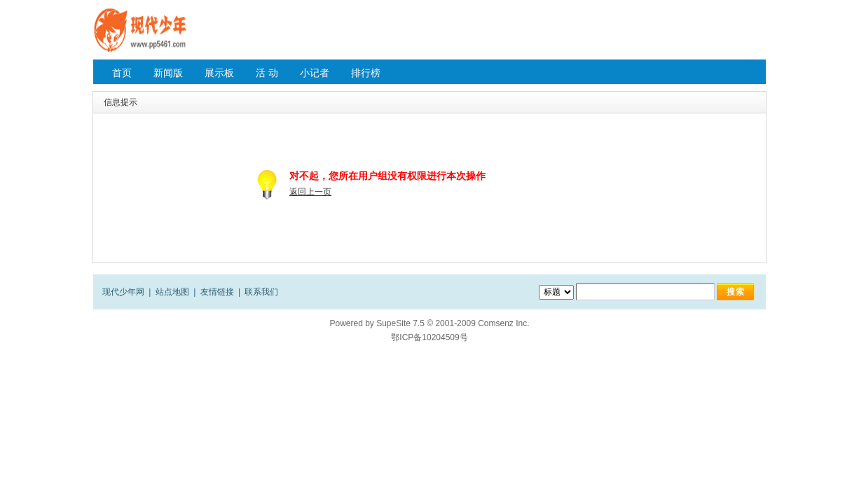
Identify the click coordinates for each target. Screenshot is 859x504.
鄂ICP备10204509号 (429, 337)
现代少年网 (123, 292)
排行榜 (366, 73)
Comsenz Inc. (503, 323)
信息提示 (121, 102)
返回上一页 (310, 192)
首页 (122, 73)
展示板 (219, 73)
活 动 (267, 73)
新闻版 (168, 73)
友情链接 (217, 292)
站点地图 (172, 292)
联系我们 (261, 292)
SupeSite (393, 323)
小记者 (315, 73)
